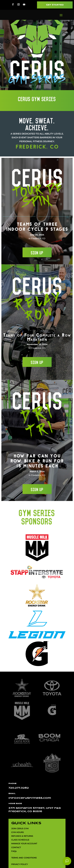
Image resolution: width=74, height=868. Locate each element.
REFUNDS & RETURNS (22, 836)
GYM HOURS (18, 832)
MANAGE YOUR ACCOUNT (24, 844)
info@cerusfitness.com (30, 798)
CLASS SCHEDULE (20, 840)
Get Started (55, 5)
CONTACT (16, 848)
